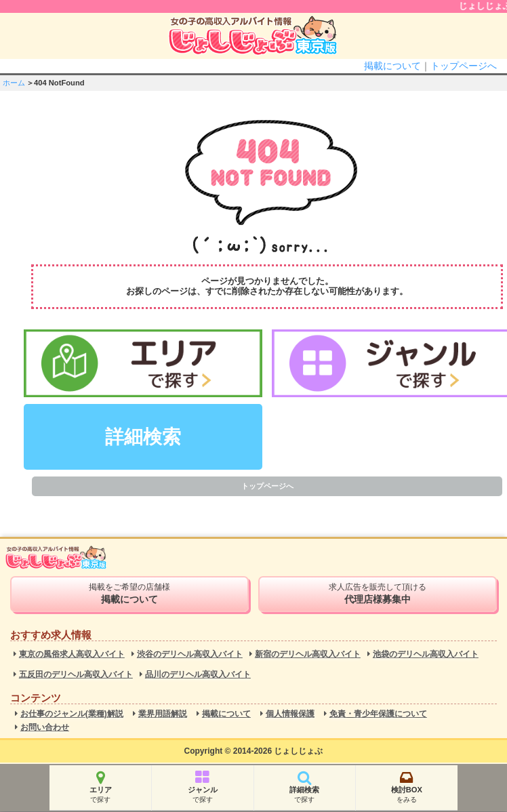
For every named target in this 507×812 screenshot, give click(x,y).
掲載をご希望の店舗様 (129, 594)
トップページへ (464, 66)
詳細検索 (143, 437)
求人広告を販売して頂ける (378, 594)
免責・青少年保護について (378, 714)
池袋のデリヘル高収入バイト (426, 654)
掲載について (392, 66)
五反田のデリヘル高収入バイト (76, 675)
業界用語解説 (163, 714)
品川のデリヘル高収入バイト (198, 675)
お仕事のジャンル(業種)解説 (72, 714)
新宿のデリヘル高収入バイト (308, 654)
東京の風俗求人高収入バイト (72, 654)
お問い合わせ (45, 728)
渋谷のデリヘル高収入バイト (190, 654)
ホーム (14, 83)
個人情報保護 (290, 714)
